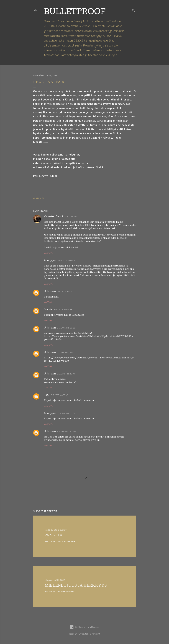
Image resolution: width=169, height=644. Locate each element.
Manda (48, 309)
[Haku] (134, 10)
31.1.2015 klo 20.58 (66, 328)
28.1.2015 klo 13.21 (67, 260)
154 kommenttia (66, 541)
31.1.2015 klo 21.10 (66, 352)
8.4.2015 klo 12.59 (67, 413)
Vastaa (48, 253)
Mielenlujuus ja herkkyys (76, 585)
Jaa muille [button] (38, 198)
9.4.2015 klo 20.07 (67, 431)
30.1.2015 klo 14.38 (63, 310)
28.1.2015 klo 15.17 (66, 291)
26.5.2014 (53, 535)
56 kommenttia (66, 592)
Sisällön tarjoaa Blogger (84, 627)
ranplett (96, 634)
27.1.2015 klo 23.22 (73, 217)
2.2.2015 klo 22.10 (66, 374)
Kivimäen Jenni (53, 216)
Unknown (50, 291)
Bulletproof (75, 11)
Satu (47, 395)
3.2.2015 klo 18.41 (60, 395)
